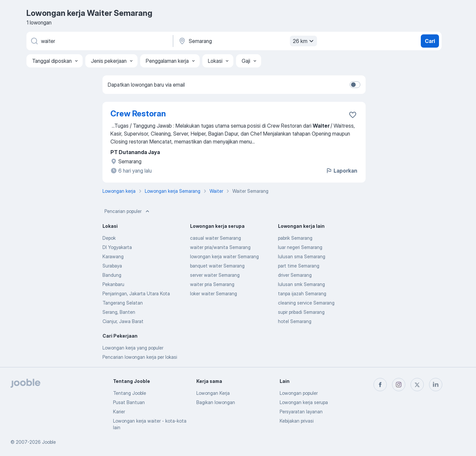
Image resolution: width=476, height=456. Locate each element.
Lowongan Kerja (213, 393)
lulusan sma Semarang (302, 256)
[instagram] (399, 385)
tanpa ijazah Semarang (302, 293)
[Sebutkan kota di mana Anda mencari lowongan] (247, 41)
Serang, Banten (119, 312)
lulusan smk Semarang (301, 284)
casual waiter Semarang (216, 238)
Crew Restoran (138, 114)
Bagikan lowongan (216, 402)
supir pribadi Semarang (301, 312)
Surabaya (112, 266)
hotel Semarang (295, 321)
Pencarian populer (128, 211)
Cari (430, 41)
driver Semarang (295, 275)
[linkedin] (436, 385)
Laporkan (341, 171)
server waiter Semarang (215, 275)
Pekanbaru (113, 284)
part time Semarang (299, 266)
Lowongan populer (299, 393)
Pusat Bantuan (129, 402)
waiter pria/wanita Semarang (220, 247)
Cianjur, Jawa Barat (123, 321)
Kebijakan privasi (297, 421)
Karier (119, 412)
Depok (109, 238)
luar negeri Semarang (300, 247)
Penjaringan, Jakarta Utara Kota (136, 293)
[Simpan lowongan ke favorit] (353, 115)
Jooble (49, 442)
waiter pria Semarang (212, 284)
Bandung (112, 275)
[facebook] (380, 385)
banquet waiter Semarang (217, 266)
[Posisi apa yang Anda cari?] (99, 41)
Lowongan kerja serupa (304, 402)
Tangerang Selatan (123, 303)
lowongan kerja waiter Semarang (224, 256)
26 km (304, 41)
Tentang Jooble (130, 393)
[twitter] (417, 385)
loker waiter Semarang (214, 293)
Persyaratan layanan (301, 412)
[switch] (355, 85)
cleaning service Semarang (306, 303)
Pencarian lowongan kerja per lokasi (140, 357)
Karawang (113, 256)
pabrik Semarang (295, 238)
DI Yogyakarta (117, 247)
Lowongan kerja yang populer (133, 348)
